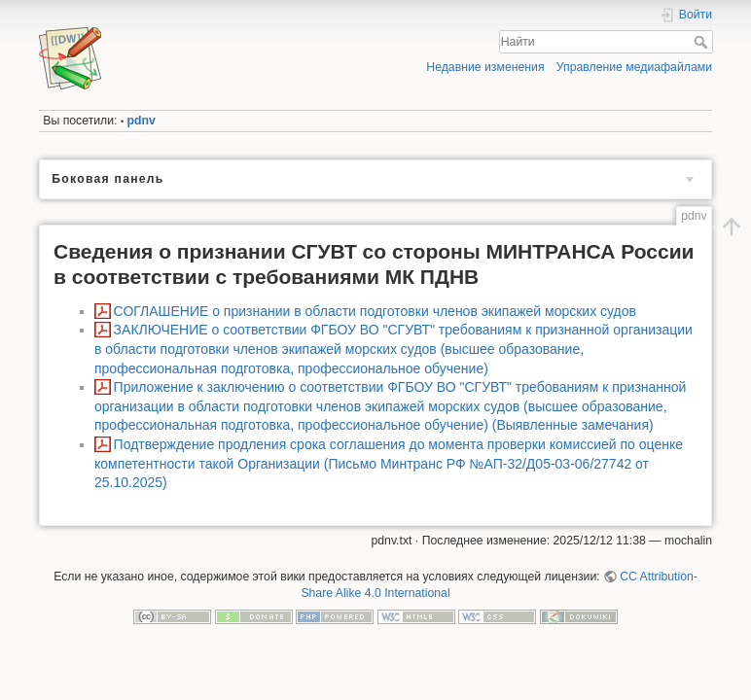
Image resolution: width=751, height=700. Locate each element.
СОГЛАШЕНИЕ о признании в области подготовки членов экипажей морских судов (375, 311)
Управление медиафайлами (634, 67)
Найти (703, 42)
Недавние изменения (485, 67)
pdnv (142, 121)
